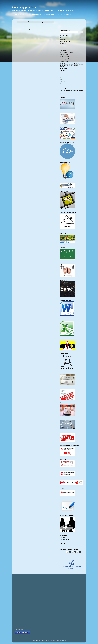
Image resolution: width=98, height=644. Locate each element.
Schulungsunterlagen (65, 56)
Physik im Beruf (63, 68)
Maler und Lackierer (64, 78)
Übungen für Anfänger (65, 58)
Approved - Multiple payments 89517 (71, 541)
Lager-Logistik (63, 87)
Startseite (36, 26)
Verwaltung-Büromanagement (67, 89)
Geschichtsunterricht (64, 85)
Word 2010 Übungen (64, 60)
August (64, 543)
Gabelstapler (63, 51)
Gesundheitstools (64, 62)
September (65, 539)
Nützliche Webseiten (64, 47)
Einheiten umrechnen (65, 76)
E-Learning (62, 45)
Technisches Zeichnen (65, 41)
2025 (63, 537)
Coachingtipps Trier (24, 7)
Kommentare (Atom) (25, 29)
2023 (63, 546)
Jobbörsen (62, 70)
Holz (61, 83)
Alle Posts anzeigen (39, 22)
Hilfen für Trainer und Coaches (67, 53)
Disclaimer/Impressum (65, 94)
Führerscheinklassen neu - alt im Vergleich (69, 64)
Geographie (62, 81)
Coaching (62, 74)
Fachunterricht (63, 40)
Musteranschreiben (64, 72)
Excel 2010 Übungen (65, 54)
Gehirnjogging (63, 49)
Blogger (64, 640)
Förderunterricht (63, 43)
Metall (61, 80)
